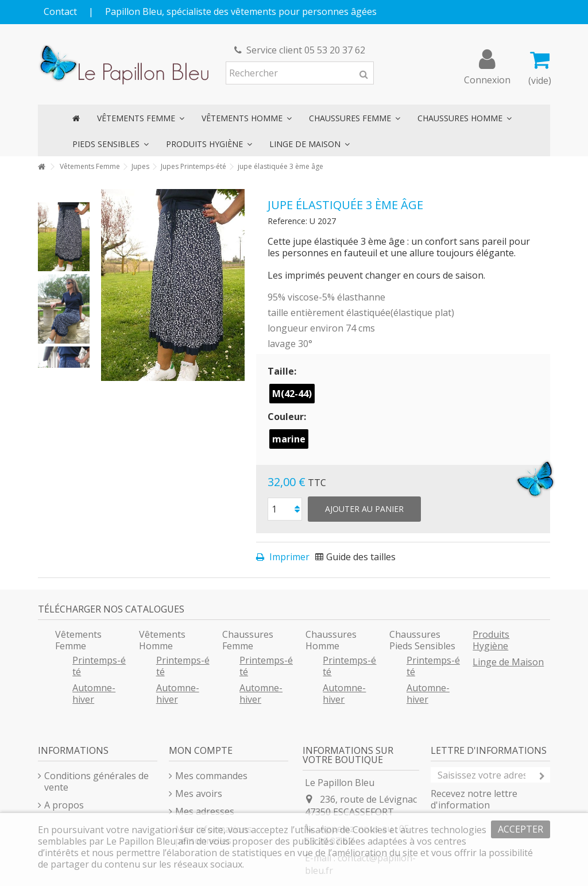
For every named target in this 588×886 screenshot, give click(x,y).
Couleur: (288, 417)
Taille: (283, 371)
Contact (60, 11)
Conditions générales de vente (96, 781)
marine (289, 439)
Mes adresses (205, 811)
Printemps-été (99, 666)
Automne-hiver (94, 694)
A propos (64, 805)
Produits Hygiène (491, 640)
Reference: (287, 221)
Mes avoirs (199, 793)
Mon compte (201, 750)
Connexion (487, 78)
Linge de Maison (508, 662)
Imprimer (288, 557)
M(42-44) (292, 394)
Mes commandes (211, 776)
